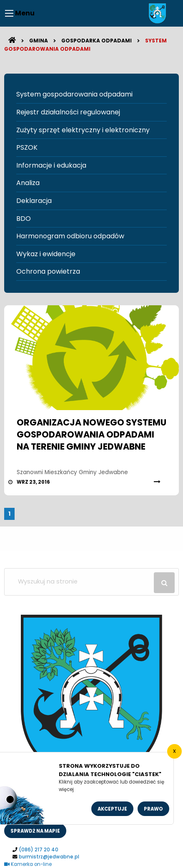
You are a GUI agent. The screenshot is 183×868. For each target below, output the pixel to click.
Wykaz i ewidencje (46, 254)
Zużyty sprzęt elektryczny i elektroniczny (83, 130)
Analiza (28, 183)
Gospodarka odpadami (97, 41)
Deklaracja (34, 201)
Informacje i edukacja (51, 165)
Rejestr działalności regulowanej (68, 112)
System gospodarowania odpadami (74, 94)
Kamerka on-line (28, 864)
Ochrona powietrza (48, 271)
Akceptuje (112, 809)
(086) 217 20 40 (39, 850)
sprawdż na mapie (35, 831)
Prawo (153, 809)
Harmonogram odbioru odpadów (70, 236)
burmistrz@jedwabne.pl (49, 857)
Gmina (39, 41)
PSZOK (27, 147)
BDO (24, 219)
